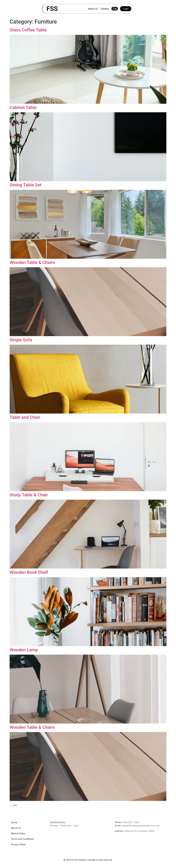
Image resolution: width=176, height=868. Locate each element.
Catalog (105, 9)
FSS (52, 9)
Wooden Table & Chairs (32, 262)
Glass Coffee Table (28, 30)
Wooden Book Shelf (29, 572)
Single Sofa (21, 340)
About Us (93, 9)
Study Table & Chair (29, 495)
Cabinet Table (23, 107)
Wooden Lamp (24, 650)
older (13, 805)
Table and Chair (25, 417)
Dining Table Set (26, 185)
